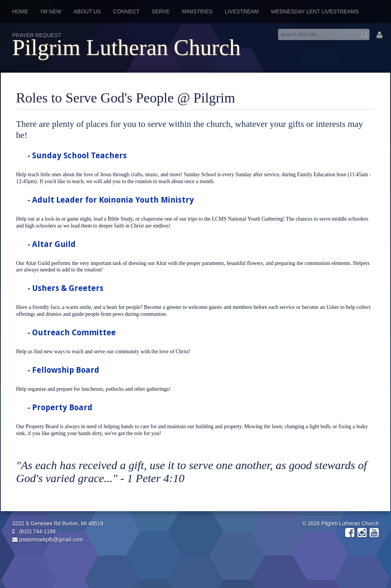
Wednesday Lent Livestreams (315, 11)
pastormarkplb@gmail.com (48, 539)
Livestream (242, 11)
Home (20, 11)
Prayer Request (37, 35)
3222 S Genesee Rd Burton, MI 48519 (58, 523)
